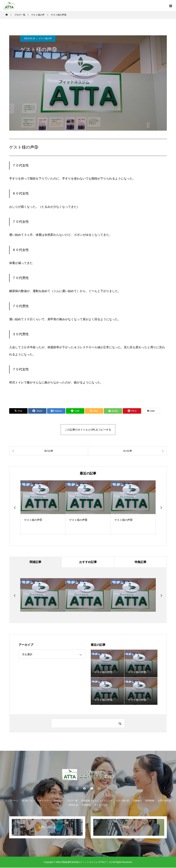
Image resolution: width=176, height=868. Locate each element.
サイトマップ (101, 805)
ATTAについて (29, 801)
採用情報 (150, 801)
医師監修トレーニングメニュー (97, 801)
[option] (43, 507)
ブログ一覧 (72, 801)
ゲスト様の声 (45, 38)
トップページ (12, 801)
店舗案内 (137, 801)
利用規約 (86, 805)
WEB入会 (73, 805)
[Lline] (75, 411)
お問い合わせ (164, 801)
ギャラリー (45, 801)
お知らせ (59, 801)
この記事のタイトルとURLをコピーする (88, 430)
